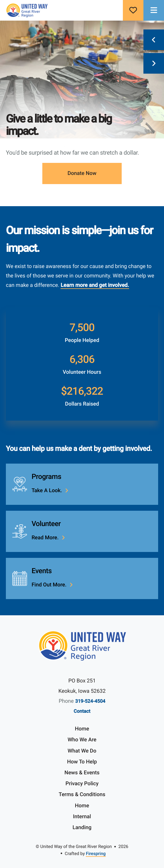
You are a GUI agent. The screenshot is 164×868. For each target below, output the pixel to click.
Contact (82, 711)
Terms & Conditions (82, 795)
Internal (82, 817)
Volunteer (46, 524)
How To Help (82, 762)
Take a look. (47, 491)
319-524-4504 (90, 701)
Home (82, 729)
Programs (46, 477)
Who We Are (82, 740)
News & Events (82, 773)
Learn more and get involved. (95, 285)
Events (42, 571)
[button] (154, 10)
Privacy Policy (82, 784)
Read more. (45, 538)
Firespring (96, 854)
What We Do (82, 751)
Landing (82, 828)
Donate (133, 10)
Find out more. (49, 585)
